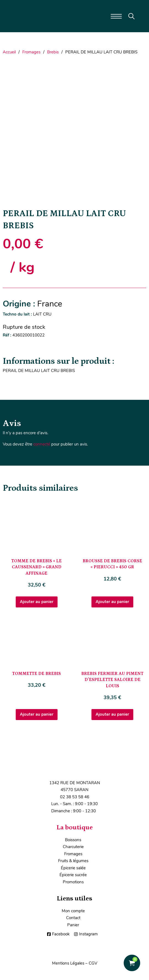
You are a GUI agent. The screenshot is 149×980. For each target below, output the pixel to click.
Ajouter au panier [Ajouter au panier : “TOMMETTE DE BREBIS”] (37, 714)
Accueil (9, 52)
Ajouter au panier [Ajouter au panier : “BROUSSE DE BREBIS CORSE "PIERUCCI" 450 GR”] (112, 602)
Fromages (31, 52)
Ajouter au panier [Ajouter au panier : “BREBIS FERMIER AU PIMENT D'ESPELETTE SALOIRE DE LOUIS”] (112, 714)
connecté (42, 444)
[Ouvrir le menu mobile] (116, 16)
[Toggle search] (132, 16)
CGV (93, 963)
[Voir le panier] (132, 963)
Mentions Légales (68, 963)
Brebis (53, 52)
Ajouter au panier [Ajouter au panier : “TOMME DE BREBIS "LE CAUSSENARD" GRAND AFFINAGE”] (37, 602)
